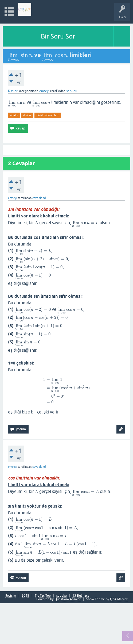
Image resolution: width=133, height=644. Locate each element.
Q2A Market (119, 599)
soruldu (72, 91)
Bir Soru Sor (58, 36)
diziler (27, 115)
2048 (25, 596)
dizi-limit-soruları (48, 115)
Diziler (13, 91)
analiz (14, 115)
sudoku (62, 596)
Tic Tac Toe (43, 596)
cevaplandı (39, 198)
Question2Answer (68, 599)
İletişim (11, 596)
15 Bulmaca (81, 596)
